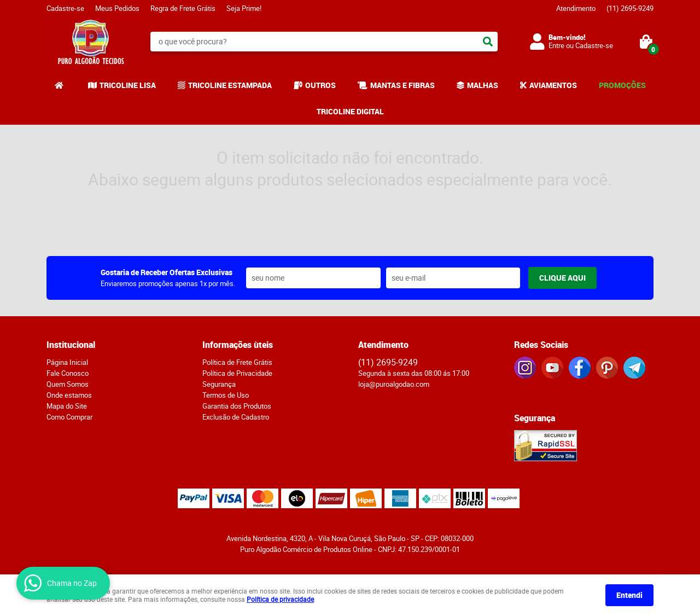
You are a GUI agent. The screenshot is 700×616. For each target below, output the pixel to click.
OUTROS (320, 85)
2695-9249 (630, 8)
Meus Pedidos (117, 8)
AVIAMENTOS (553, 85)
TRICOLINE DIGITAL (350, 111)
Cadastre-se (65, 8)
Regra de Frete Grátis (183, 8)
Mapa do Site (67, 406)
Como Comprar (69, 417)
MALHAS (483, 85)
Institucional (71, 345)
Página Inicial (67, 362)
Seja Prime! (244, 8)
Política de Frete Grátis (237, 362)
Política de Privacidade (237, 373)
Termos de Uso (226, 395)
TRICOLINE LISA (128, 85)
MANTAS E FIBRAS (402, 85)
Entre (556, 45)
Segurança (219, 384)
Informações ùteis (238, 345)
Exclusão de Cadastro (236, 417)
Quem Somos (68, 384)
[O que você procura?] (488, 42)
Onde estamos (69, 395)
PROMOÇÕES (622, 85)
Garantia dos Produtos (237, 406)
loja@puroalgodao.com (394, 384)
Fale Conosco (68, 373)
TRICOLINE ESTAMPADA (230, 85)
